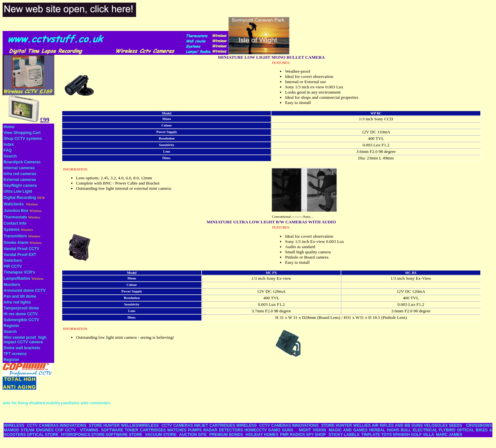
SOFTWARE (112, 430)
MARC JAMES (449, 435)
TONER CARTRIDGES (145, 430)
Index (9, 144)
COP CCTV (65, 430)
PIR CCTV (13, 266)
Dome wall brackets (22, 348)
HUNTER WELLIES (121, 426)
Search (10, 156)
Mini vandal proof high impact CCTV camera (25, 340)
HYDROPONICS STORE (83, 435)
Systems (12, 230)
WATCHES (177, 430)
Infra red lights (17, 302)
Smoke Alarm (16, 243)
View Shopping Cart (22, 133)
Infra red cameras (20, 174)
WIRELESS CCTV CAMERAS (31, 426)
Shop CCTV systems (23, 139)
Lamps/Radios (17, 278)
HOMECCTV (256, 430)
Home (9, 127)
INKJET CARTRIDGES (215, 426)
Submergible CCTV (21, 320)
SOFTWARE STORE (124, 435)
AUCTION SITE (193, 435)
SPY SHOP (316, 435)
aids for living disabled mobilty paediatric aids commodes (56, 403)
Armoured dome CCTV (25, 291)
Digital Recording (20, 198)
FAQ (8, 150)
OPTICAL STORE (43, 435)
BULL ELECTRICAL (419, 430)
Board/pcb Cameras (22, 162)
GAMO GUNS (281, 430)
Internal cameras (19, 168)
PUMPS (195, 430)
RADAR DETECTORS (223, 430)
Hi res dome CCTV (21, 314)
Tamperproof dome (21, 308)
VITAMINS (89, 430)
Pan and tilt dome (20, 296)
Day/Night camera (20, 186)
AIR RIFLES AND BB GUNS (397, 426)
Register (11, 326)
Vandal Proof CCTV (21, 249)
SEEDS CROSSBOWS (471, 426)
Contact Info (15, 223)
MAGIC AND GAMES (348, 430)
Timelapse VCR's (19, 272)
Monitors (12, 285)
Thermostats (15, 217)
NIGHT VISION (312, 430)
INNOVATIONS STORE (81, 426)
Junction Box (16, 211)
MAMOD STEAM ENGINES (29, 430)
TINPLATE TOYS (377, 435)
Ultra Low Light (18, 191)
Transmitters (15, 236)
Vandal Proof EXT (20, 255)
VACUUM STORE (161, 435)
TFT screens (15, 354)
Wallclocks (14, 204)
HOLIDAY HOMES (262, 435)
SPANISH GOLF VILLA (413, 435)
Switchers (13, 261)
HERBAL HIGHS (384, 430)
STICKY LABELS (344, 435)
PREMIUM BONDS (226, 435)
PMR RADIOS (293, 435)
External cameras (20, 180)
